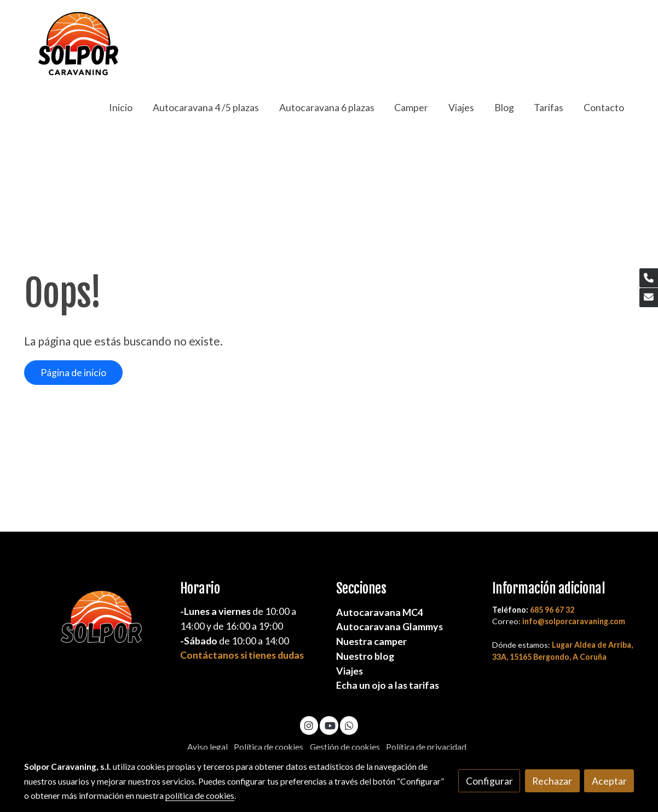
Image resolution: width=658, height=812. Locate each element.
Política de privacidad (426, 747)
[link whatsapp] (349, 725)
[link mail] (649, 298)
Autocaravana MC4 (380, 612)
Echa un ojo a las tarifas (388, 685)
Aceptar (609, 781)
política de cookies (200, 796)
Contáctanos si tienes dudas (242, 655)
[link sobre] (95, 623)
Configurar (489, 781)
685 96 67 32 (552, 610)
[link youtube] (330, 725)
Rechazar (552, 781)
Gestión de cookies (345, 747)
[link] (78, 45)
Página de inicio (73, 372)
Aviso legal (207, 747)
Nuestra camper (371, 641)
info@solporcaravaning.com (574, 621)
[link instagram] (309, 725)
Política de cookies (269, 747)
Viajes (350, 671)
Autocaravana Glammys (389, 626)
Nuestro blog (365, 656)
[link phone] (649, 278)
